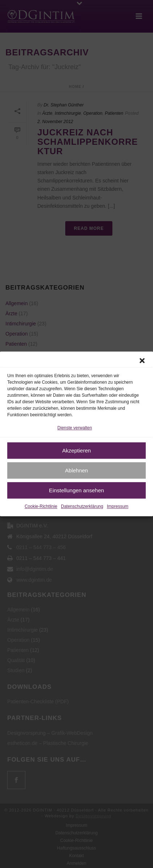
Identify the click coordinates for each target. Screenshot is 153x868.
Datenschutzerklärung (82, 507)
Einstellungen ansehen (76, 490)
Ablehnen (76, 470)
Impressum (118, 507)
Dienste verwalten (75, 428)
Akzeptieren (76, 450)
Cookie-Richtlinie (41, 507)
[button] (142, 361)
